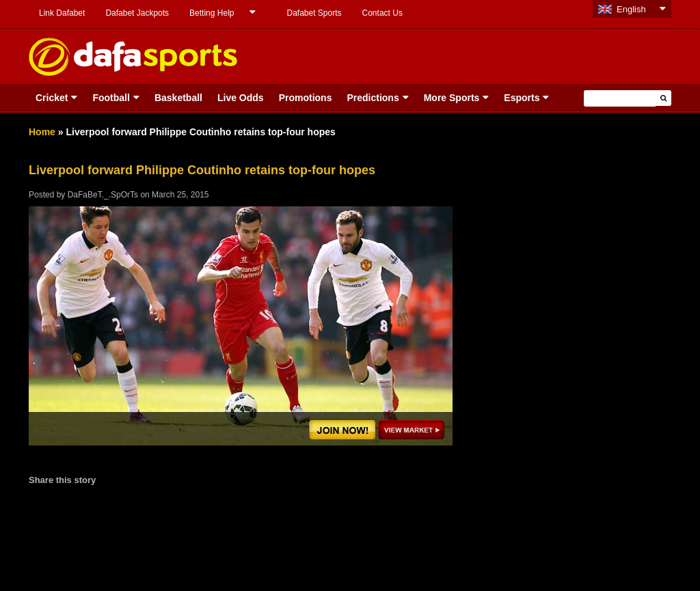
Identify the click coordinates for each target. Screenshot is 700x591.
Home (42, 132)
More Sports (452, 98)
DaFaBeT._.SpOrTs (103, 195)
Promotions (306, 98)
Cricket (52, 98)
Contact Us (382, 13)
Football (111, 98)
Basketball (178, 98)
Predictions (373, 98)
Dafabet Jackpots (137, 13)
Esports (522, 98)
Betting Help (212, 13)
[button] (663, 98)
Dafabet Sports (314, 13)
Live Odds (241, 98)
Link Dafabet (62, 13)
